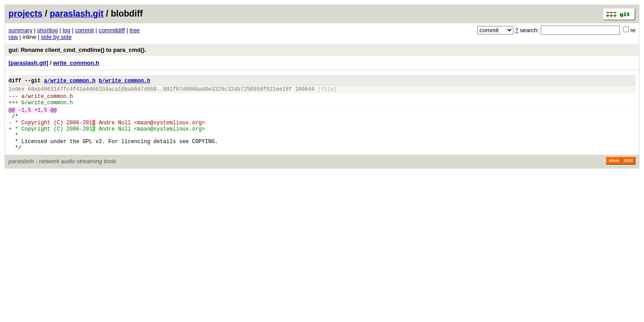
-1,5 (25, 117)
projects (25, 13)
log (66, 30)
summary (20, 30)
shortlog (47, 30)
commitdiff (112, 30)
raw (13, 37)
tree (135, 30)
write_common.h (76, 63)
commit (85, 30)
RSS (629, 175)
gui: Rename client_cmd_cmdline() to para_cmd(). (77, 50)
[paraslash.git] (28, 63)
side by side (57, 37)
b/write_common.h (125, 82)
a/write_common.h (70, 82)
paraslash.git (76, 13)
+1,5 (41, 117)
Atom (614, 175)
